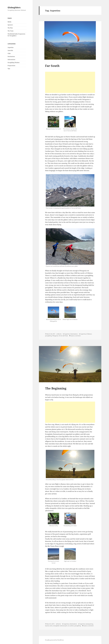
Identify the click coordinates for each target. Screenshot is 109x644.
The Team (11, 31)
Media (9, 22)
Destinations (11, 56)
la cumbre (71, 626)
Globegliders (14, 7)
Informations (11, 60)
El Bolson (89, 334)
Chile (9, 53)
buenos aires (49, 626)
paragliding (48, 336)
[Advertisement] (70, 82)
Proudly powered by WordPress (54, 640)
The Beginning (56, 388)
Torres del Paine (63, 336)
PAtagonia (55, 336)
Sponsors (10, 25)
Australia (10, 50)
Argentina (11, 47)
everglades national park (60, 626)
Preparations (11, 66)
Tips (9, 69)
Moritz (60, 334)
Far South (52, 66)
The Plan (10, 28)
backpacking (89, 624)
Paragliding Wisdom (14, 63)
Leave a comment (76, 336)
